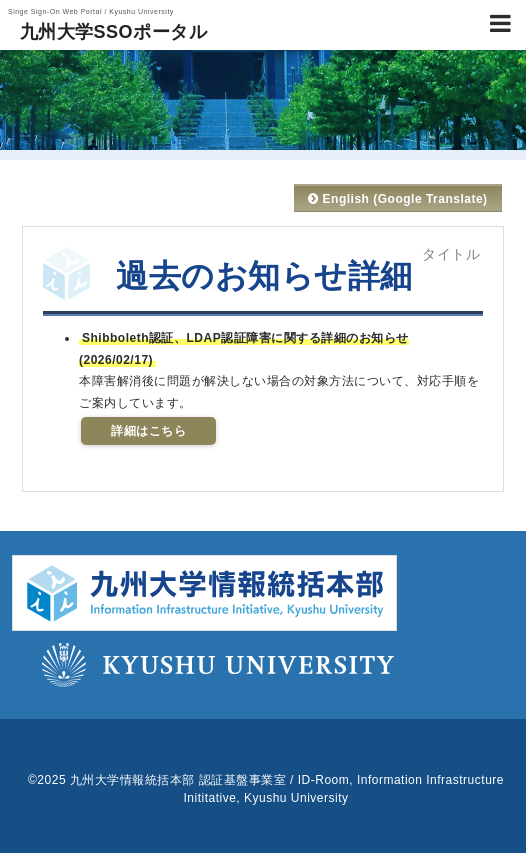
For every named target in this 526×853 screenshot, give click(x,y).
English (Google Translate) (397, 199)
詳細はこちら (148, 431)
